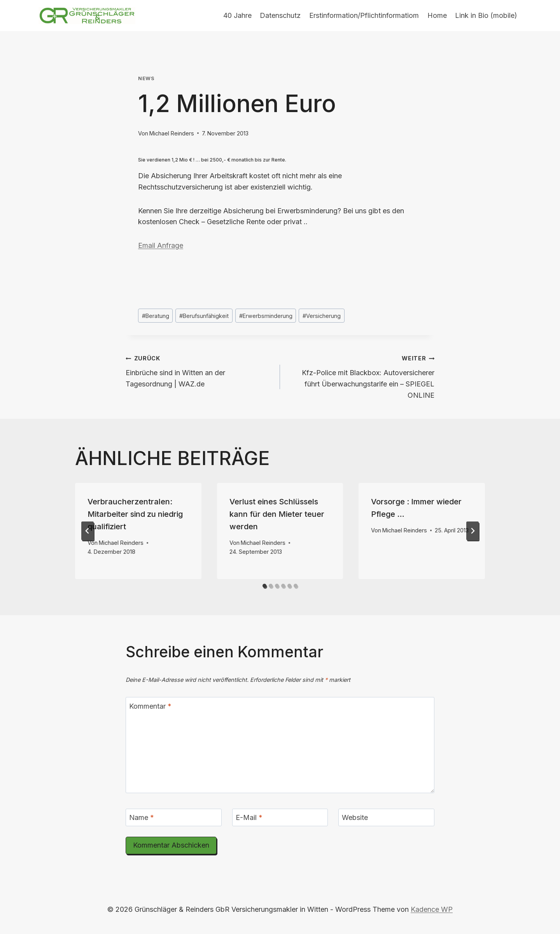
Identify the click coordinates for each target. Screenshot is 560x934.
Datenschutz (280, 15)
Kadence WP (432, 909)
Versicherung (322, 316)
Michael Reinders (172, 133)
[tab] (264, 586)
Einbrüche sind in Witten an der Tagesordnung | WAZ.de (199, 370)
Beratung (156, 316)
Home (437, 15)
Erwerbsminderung (266, 316)
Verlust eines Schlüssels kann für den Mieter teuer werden (277, 514)
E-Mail (249, 817)
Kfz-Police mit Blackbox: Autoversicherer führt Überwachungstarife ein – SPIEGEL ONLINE (361, 376)
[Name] (174, 817)
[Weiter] (472, 531)
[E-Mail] (280, 817)
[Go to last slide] (87, 531)
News (146, 78)
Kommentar (150, 706)
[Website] (386, 817)
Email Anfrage (161, 245)
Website (355, 817)
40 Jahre (237, 15)
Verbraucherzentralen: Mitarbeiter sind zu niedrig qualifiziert (135, 514)
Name (142, 817)
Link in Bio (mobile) (486, 15)
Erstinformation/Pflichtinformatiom (364, 15)
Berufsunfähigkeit (204, 316)
